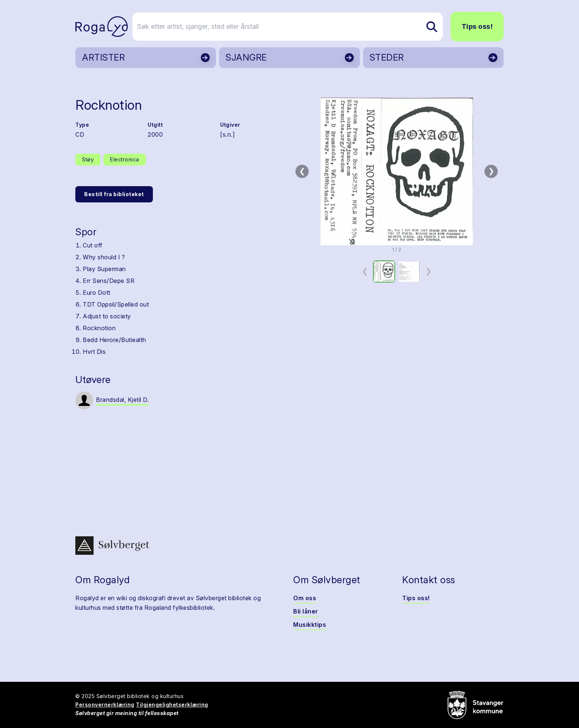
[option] (384, 271)
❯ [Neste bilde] (491, 171)
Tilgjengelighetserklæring (172, 705)
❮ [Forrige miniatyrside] (365, 271)
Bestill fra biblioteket (114, 194)
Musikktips (310, 625)
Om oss (305, 598)
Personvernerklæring (105, 705)
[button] (397, 171)
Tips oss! (477, 26)
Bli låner (306, 611)
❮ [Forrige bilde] (302, 171)
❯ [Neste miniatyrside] (429, 271)
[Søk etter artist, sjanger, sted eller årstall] (293, 27)
